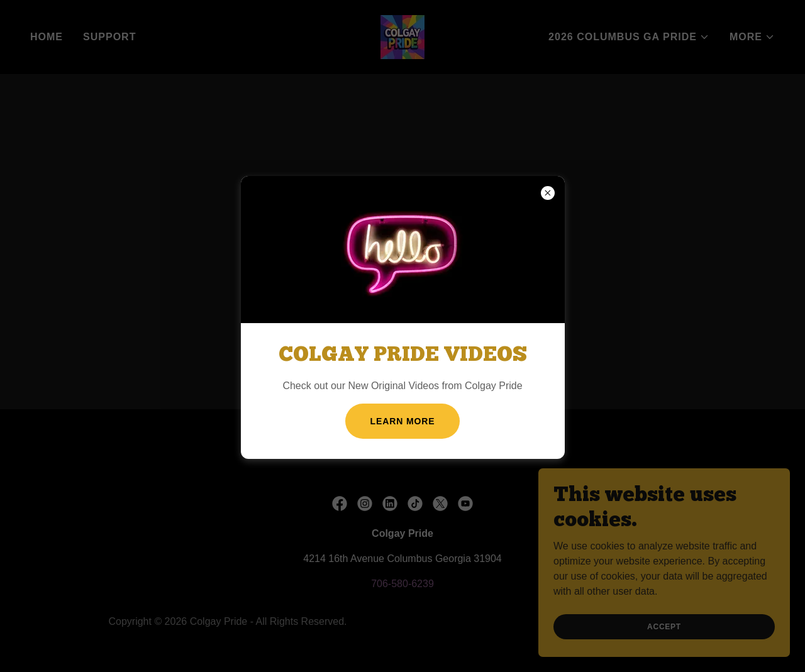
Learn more (403, 421)
